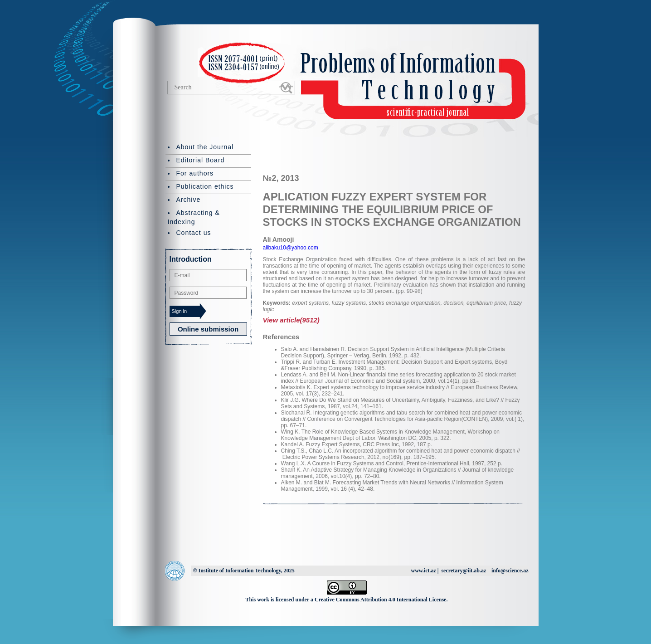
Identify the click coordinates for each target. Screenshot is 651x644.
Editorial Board (201, 160)
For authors (195, 173)
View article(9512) (291, 320)
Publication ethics (205, 186)
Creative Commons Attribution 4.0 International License (380, 600)
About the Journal (205, 147)
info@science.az (510, 571)
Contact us (194, 233)
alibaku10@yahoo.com (291, 248)
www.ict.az (423, 571)
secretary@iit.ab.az (464, 571)
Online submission (208, 329)
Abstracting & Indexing (194, 217)
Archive (189, 200)
